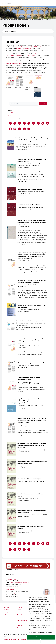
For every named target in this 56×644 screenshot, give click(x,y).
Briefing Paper (18, 55)
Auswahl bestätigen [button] (34, 641)
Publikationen (15, 31)
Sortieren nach (10, 110)
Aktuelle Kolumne (25, 59)
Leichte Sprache (20, 610)
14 (43, 123)
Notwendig (33, 632)
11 (29, 123)
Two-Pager (28, 55)
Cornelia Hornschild (11, 579)
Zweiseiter (35, 55)
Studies (42, 47)
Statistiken (41, 632)
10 (25, 123)
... (15, 123)
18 (20, 129)
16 (11, 129)
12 (34, 123)
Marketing (49, 632)
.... (24, 129)
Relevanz (10, 112)
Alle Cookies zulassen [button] (41, 637)
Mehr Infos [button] (31, 629)
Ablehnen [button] (48, 641)
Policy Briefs (34, 47)
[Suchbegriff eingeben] (24, 104)
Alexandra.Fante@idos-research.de (18, 593)
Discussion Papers (26, 47)
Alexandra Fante (10, 589)
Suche (43, 104)
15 (48, 123)
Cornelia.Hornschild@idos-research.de (19, 583)
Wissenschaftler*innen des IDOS (24, 49)
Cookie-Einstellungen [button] (11, 640)
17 (15, 129)
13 (39, 123)
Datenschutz (26, 640)
